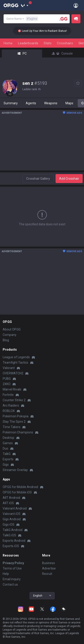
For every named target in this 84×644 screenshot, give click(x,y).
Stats (48, 43)
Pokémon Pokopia (16, 416)
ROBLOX (9, 411)
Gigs (6, 465)
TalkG (7, 454)
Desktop (9, 438)
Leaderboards (28, 43)
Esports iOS (11, 546)
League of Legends (16, 357)
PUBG (7, 379)
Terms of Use (12, 568)
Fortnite (8, 395)
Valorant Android (15, 508)
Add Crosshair (69, 179)
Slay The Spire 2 (14, 422)
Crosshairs (65, 43)
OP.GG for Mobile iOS (17, 492)
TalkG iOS (9, 535)
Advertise (49, 568)
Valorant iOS (12, 514)
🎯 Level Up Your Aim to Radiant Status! (45, 31)
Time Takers (12, 427)
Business (48, 563)
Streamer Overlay (15, 470)
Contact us (10, 584)
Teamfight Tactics (15, 363)
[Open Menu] (76, 5)
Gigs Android (12, 519)
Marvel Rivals (12, 389)
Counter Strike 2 (14, 400)
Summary (11, 103)
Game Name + (22, 19)
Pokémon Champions (18, 432)
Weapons (51, 103)
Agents (31, 103)
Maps (69, 103)
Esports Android (14, 541)
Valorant (9, 368)
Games (8, 443)
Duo (5, 448)
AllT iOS (8, 503)
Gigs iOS (9, 525)
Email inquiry (12, 579)
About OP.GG (12, 329)
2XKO (7, 384)
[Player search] (64, 19)
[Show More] (25, 5)
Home (8, 43)
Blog (6, 340)
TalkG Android (13, 530)
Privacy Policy (13, 563)
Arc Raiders (11, 405)
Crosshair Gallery (38, 179)
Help (6, 574)
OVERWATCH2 (13, 373)
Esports (8, 459)
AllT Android (11, 498)
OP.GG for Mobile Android (20, 487)
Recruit (47, 574)
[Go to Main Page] (11, 5)
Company (10, 335)
